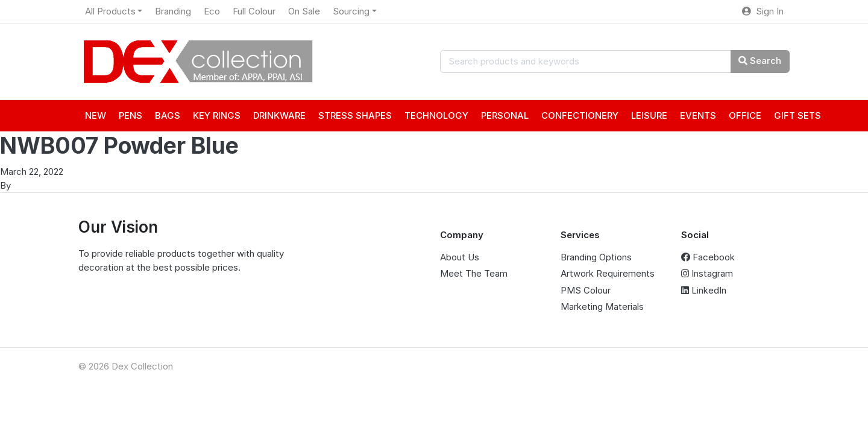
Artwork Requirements (608, 273)
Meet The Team (474, 273)
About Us (460, 257)
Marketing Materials (602, 307)
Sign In (763, 11)
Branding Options (596, 257)
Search (760, 61)
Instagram (707, 273)
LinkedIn (704, 290)
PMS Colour (586, 290)
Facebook (708, 257)
